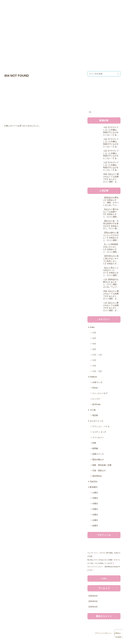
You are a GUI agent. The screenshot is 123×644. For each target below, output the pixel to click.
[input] (104, 74)
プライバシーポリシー (103, 633)
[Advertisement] (104, 95)
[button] (118, 74)
